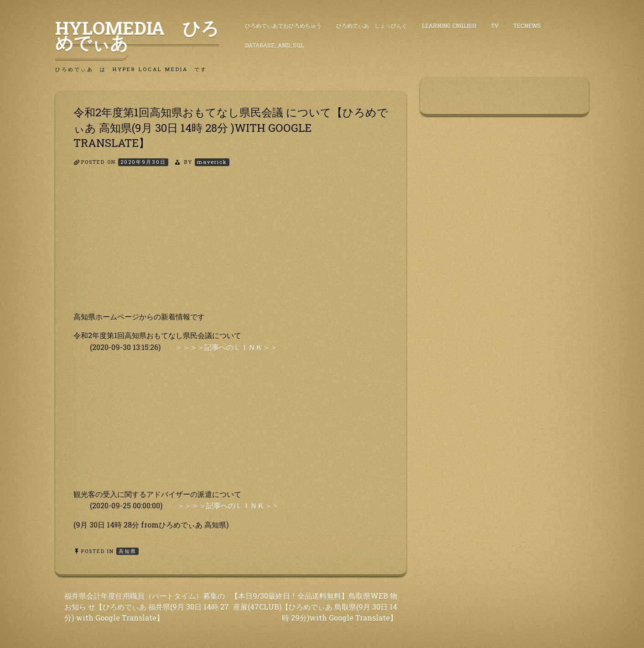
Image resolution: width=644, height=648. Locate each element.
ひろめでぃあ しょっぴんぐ (372, 26)
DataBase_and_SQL (274, 45)
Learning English (449, 26)
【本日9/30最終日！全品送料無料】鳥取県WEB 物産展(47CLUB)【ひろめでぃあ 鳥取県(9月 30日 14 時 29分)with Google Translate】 (314, 607)
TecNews (527, 26)
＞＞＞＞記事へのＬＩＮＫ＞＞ (226, 347)
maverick (212, 162)
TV (495, 26)
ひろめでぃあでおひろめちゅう (283, 26)
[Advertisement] (231, 247)
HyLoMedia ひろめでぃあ (137, 35)
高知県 (127, 551)
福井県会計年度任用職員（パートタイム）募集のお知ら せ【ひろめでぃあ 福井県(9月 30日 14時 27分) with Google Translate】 (147, 607)
